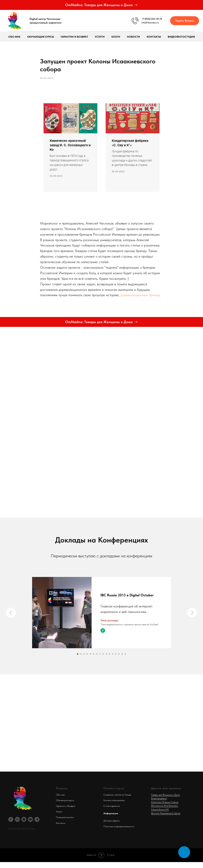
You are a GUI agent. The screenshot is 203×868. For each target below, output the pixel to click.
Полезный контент (65, 823)
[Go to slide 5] (90, 660)
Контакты (154, 37)
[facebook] (11, 825)
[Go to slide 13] (116, 660)
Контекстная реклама (114, 806)
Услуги (100, 37)
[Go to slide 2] (81, 660)
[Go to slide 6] (94, 660)
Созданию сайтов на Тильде (117, 800)
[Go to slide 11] (109, 660)
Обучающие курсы (65, 806)
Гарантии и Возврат (66, 812)
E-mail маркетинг (112, 812)
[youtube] (30, 825)
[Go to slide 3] (84, 660)
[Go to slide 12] (113, 660)
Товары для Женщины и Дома (165, 800)
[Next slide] (192, 618)
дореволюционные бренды (140, 298)
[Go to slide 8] (100, 660)
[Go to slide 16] (125, 660)
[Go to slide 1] (78, 660)
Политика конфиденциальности (119, 832)
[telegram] (37, 825)
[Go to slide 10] (106, 660)
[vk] (17, 825)
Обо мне (14, 37)
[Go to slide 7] (97, 660)
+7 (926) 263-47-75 (152, 19)
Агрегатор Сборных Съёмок (165, 808)
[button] (185, 21)
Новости (133, 37)
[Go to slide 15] (122, 660)
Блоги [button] (116, 37)
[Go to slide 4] (87, 660)
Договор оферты (112, 827)
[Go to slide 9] (103, 660)
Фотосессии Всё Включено (165, 812)
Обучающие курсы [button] (41, 37)
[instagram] (24, 825)
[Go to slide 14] (119, 660)
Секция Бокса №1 (160, 815)
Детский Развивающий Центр (166, 819)
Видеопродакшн (159, 804)
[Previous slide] (11, 618)
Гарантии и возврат (74, 37)
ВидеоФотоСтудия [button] (181, 37)
